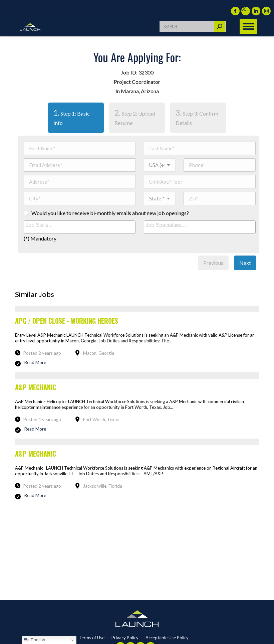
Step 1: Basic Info (69, 117)
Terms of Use (92, 638)
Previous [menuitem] (213, 263)
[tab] (76, 118)
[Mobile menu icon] (248, 26)
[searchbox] (80, 225)
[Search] (193, 26)
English (35, 640)
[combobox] (80, 227)
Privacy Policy (125, 638)
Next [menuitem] (245, 263)
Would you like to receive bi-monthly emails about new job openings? (110, 213)
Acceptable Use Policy (167, 638)
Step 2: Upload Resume (135, 117)
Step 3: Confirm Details (197, 117)
